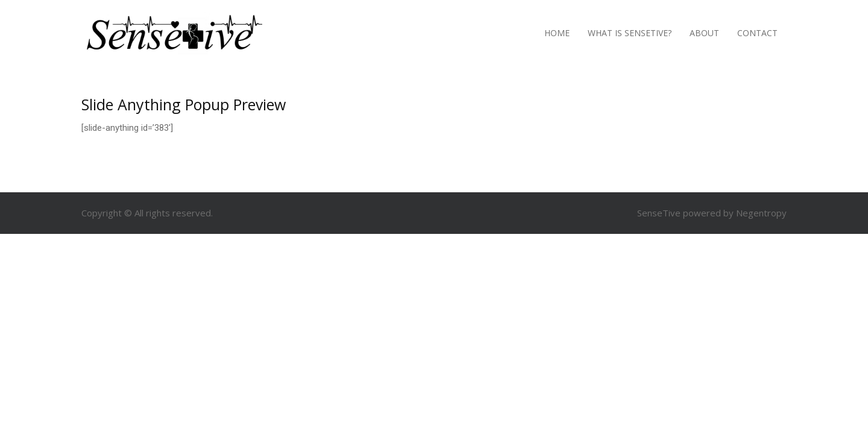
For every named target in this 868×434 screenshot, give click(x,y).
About (704, 33)
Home (557, 33)
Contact (757, 33)
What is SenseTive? (630, 33)
